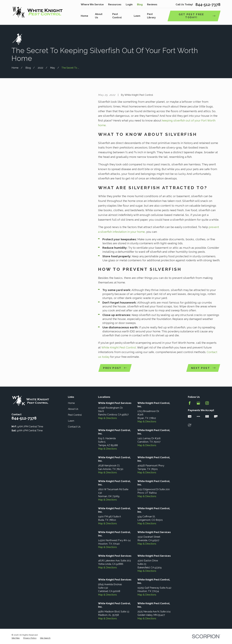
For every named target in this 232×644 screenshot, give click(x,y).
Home (71, 403)
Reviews (152, 4)
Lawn (71, 421)
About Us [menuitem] (99, 16)
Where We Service (92, 4)
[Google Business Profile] (198, 403)
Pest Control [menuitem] (117, 16)
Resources (115, 4)
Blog (140, 4)
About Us (73, 409)
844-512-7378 (208, 5)
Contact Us (74, 427)
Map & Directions (107, 418)
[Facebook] (190, 403)
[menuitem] (16, 638)
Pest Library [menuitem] (151, 16)
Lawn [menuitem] (137, 16)
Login (129, 4)
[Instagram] (207, 403)
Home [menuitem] (84, 16)
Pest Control (75, 415)
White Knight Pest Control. (119, 347)
